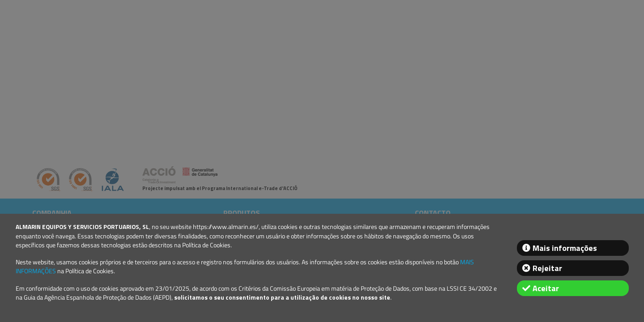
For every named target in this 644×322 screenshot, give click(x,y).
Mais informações (565, 248)
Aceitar (546, 288)
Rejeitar (547, 268)
